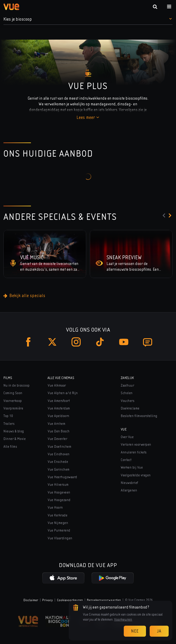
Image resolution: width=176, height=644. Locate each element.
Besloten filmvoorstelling (139, 416)
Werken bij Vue (132, 467)
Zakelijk (127, 378)
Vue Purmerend (59, 530)
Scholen (127, 393)
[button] (88, 19)
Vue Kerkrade (58, 515)
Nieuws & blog (14, 431)
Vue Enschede (58, 462)
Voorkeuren (123, 619)
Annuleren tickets (134, 452)
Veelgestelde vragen (136, 475)
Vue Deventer (57, 439)
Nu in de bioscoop (17, 385)
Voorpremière (13, 408)
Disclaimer (31, 600)
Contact (126, 460)
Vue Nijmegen (58, 523)
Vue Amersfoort (59, 401)
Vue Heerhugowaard (62, 477)
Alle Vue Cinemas (61, 378)
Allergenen (129, 490)
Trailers (9, 424)
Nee (135, 631)
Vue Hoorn (55, 508)
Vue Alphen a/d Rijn (63, 393)
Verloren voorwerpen (136, 445)
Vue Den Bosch (59, 431)
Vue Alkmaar (57, 385)
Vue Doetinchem (59, 447)
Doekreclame (130, 408)
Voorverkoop (13, 401)
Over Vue (127, 437)
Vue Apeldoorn (59, 416)
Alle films (10, 447)
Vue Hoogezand (59, 500)
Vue (124, 429)
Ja (159, 631)
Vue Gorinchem (59, 469)
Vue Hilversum (58, 485)
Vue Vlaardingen (60, 538)
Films (8, 378)
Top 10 (8, 416)
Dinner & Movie (15, 439)
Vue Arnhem (56, 424)
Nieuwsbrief (129, 483)
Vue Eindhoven (59, 454)
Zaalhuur (127, 385)
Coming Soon (13, 393)
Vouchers (128, 401)
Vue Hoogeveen (59, 492)
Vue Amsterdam (59, 408)
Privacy (48, 600)
